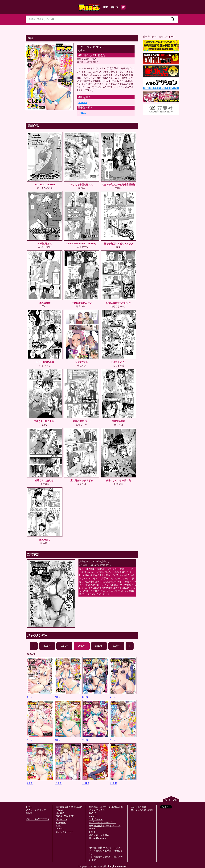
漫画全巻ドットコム (99, 835)
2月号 (57, 697)
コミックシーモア (65, 832)
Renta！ (60, 829)
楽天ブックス (96, 819)
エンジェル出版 (139, 807)
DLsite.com (61, 819)
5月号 (30, 740)
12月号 (114, 783)
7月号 (85, 740)
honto (58, 826)
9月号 (30, 783)
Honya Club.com (97, 838)
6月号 (57, 740)
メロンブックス (97, 810)
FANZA (82, 113)
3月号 (85, 697)
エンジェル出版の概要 (142, 810)
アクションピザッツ (36, 810)
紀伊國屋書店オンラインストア (105, 826)
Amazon (83, 102)
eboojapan (61, 822)
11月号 (86, 783)
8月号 (113, 740)
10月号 (58, 783)
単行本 (29, 813)
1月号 (30, 697)
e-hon (92, 832)
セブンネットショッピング (102, 822)
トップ (29, 807)
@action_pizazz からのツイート (159, 36)
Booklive (60, 813)
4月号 (113, 697)
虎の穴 (92, 813)
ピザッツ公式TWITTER (37, 819)
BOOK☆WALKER (65, 816)
